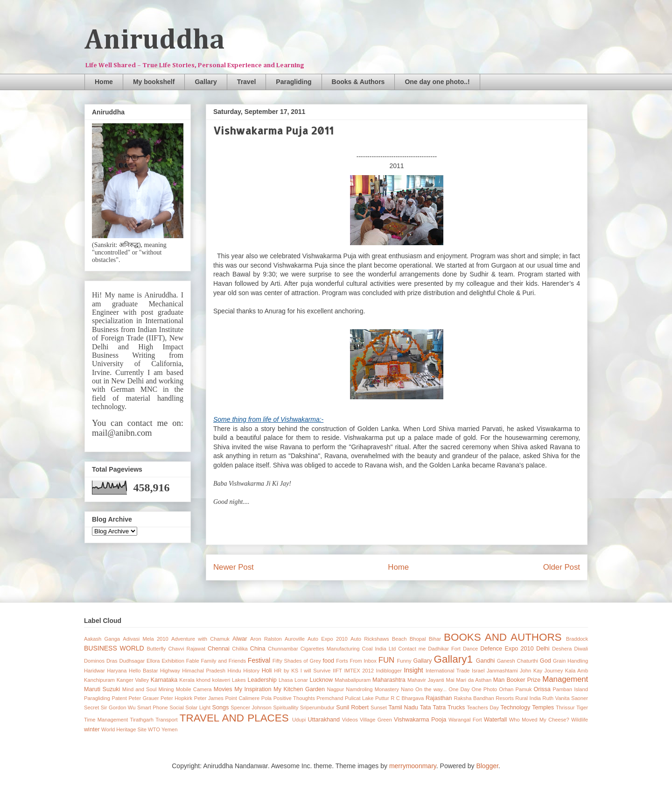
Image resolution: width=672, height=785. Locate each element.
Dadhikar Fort (444, 649)
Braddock (577, 639)
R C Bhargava (407, 698)
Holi (267, 671)
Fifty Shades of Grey (297, 661)
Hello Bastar (143, 671)
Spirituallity (286, 707)
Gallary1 (453, 659)
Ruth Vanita (556, 698)
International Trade (448, 671)
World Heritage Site (124, 729)
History (251, 671)
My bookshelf (154, 82)
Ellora (153, 661)
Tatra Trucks (449, 707)
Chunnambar (283, 649)
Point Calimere (242, 698)
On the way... (431, 689)
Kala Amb (577, 671)
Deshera (562, 649)
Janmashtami (502, 671)
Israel (478, 671)
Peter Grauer (143, 698)
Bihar (435, 639)
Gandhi (486, 661)
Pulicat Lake (359, 698)
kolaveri (221, 680)
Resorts (505, 698)
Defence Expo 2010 (507, 649)
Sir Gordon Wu (118, 707)
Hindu (234, 671)
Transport (166, 720)
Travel (246, 82)
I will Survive (316, 671)
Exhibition (173, 661)
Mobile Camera (194, 689)
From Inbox (363, 661)
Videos (350, 720)
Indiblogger (389, 671)
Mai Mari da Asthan (469, 680)
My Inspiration (253, 689)
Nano (407, 689)
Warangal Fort (465, 720)
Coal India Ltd (379, 649)
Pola (266, 698)
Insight (413, 670)
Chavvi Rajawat (187, 649)
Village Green (376, 720)
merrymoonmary (413, 766)
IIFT (337, 671)
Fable (193, 661)
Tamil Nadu (403, 707)
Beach (399, 639)
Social (176, 707)
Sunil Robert (352, 707)
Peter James (209, 698)
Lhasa (286, 680)
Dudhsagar (132, 661)
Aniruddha (155, 41)
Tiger (582, 707)
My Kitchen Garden (299, 689)
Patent (119, 698)
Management (565, 679)
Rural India (528, 698)
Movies (223, 689)
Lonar (301, 680)
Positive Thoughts (294, 698)
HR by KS (286, 671)
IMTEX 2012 (359, 671)
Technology (516, 707)
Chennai (219, 649)
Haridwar (94, 671)
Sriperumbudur (317, 707)
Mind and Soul (140, 689)
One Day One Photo (473, 689)
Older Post (562, 567)
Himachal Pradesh (204, 671)
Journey (554, 671)
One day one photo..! (437, 82)
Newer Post (234, 567)
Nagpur (336, 689)
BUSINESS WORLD (114, 648)
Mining (166, 689)
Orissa (542, 689)
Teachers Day (483, 707)
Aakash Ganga (102, 639)
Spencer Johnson (251, 707)
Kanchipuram (99, 680)
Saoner (580, 698)
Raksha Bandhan (474, 698)
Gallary (206, 82)
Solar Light (198, 707)
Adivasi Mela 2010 (146, 639)
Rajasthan (439, 698)
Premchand (330, 698)
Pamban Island (570, 689)
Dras (112, 661)
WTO (154, 729)
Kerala (187, 680)
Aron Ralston (266, 639)
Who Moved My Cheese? (539, 720)
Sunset (379, 707)
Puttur (382, 698)
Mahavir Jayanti (426, 680)
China (258, 649)
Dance (470, 649)
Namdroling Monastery (372, 689)
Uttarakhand (324, 720)
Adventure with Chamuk (200, 639)
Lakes (239, 680)
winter (92, 729)
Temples (543, 707)
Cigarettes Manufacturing (330, 649)
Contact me (412, 649)
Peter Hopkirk (176, 698)
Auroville (295, 639)
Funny (404, 661)
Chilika (240, 649)
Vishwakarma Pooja (420, 720)
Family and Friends (224, 661)
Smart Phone (153, 707)
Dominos (94, 661)
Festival (259, 660)
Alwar (240, 639)
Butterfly (156, 649)
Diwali (581, 649)
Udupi (299, 720)
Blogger (487, 766)
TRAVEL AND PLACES (234, 718)
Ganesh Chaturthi (518, 661)
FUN (387, 660)
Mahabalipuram (353, 680)
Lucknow (321, 680)
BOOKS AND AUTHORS (503, 637)
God (546, 661)
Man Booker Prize (517, 680)
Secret (91, 707)
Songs (221, 707)
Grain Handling (570, 661)
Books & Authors (358, 82)
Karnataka (164, 680)
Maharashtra (389, 680)
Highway (170, 671)
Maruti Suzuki (102, 689)
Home (104, 82)
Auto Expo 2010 (328, 639)
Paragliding (294, 82)
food (329, 661)
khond (203, 680)
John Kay (531, 671)
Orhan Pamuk (515, 689)
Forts (342, 661)
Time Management (106, 720)
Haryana (117, 671)
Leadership (262, 680)
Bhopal (418, 639)
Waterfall (495, 720)
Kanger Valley (133, 680)
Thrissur (565, 707)
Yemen (169, 729)
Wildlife (580, 720)
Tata (426, 707)
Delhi (543, 649)
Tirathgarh (142, 720)
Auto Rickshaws (370, 639)
